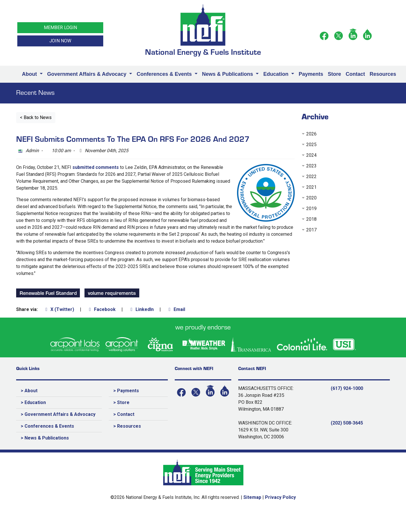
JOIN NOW (60, 41)
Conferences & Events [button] (165, 74)
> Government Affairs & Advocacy (58, 414)
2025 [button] (311, 145)
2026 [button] (311, 134)
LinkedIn (141, 309)
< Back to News (36, 117)
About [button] (30, 74)
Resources (383, 74)
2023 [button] (311, 166)
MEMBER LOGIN (60, 28)
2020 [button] (311, 198)
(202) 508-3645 (347, 423)
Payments (311, 74)
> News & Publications (45, 438)
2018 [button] (311, 219)
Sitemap (252, 497)
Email (176, 309)
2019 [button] (311, 209)
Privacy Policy (280, 497)
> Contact (124, 414)
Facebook (101, 309)
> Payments (126, 391)
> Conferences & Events (47, 426)
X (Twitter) (59, 309)
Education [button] (277, 74)
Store (334, 74)
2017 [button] (311, 230)
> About (29, 391)
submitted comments (96, 167)
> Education (33, 402)
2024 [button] (311, 155)
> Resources (127, 426)
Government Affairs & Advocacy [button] (88, 74)
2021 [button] (311, 187)
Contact (355, 74)
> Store (121, 402)
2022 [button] (311, 177)
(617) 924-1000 (347, 388)
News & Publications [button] (228, 74)
